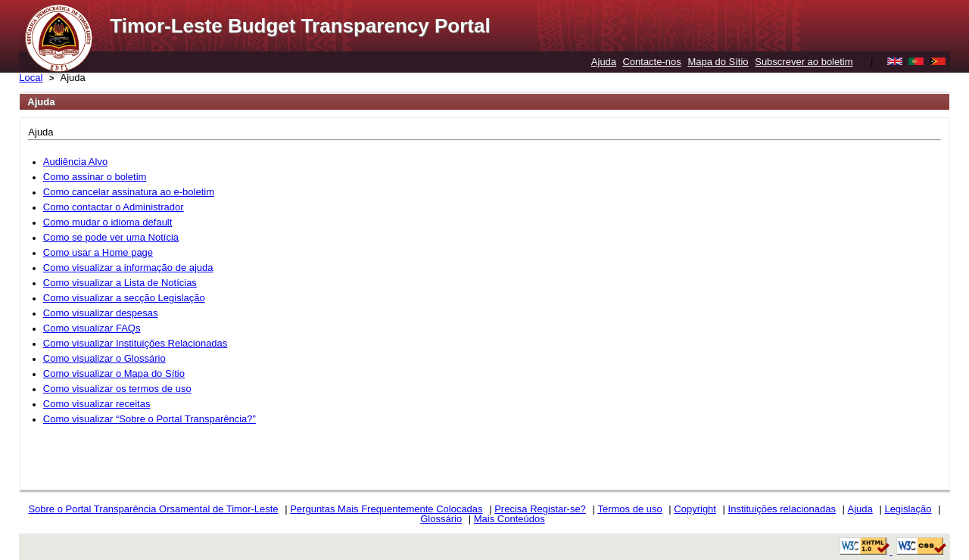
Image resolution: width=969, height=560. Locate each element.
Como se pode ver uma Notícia (111, 237)
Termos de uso (629, 509)
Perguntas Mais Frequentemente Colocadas (386, 509)
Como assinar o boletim (95, 177)
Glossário (441, 519)
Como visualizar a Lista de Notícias (120, 283)
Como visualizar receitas (97, 404)
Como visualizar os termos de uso (117, 389)
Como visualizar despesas (101, 313)
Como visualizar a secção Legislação (124, 298)
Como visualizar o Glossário (104, 358)
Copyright (695, 509)
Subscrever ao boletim (804, 62)
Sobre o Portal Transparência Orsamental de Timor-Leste (153, 509)
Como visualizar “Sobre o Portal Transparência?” (150, 419)
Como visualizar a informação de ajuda (128, 268)
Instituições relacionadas (782, 509)
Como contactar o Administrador (114, 207)
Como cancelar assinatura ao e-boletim (129, 192)
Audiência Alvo (75, 162)
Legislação (908, 509)
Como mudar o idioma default (108, 222)
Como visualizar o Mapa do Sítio (114, 373)
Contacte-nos (651, 62)
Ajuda (604, 62)
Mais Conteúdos (509, 519)
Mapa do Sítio (718, 62)
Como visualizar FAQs (92, 328)
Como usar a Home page (98, 252)
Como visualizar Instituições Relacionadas (136, 343)
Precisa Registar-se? (540, 509)
